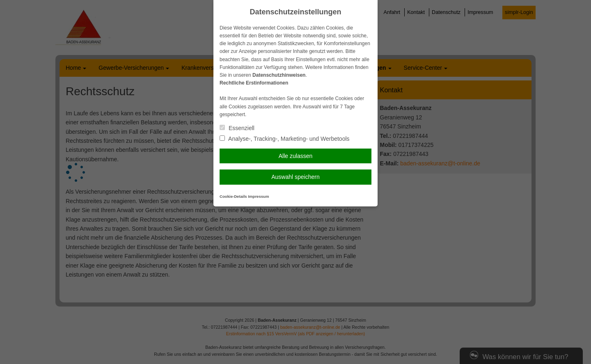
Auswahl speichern (295, 177)
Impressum (258, 196)
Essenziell (237, 128)
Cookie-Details (233, 196)
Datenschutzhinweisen (279, 75)
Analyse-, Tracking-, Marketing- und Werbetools (285, 139)
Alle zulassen (296, 156)
